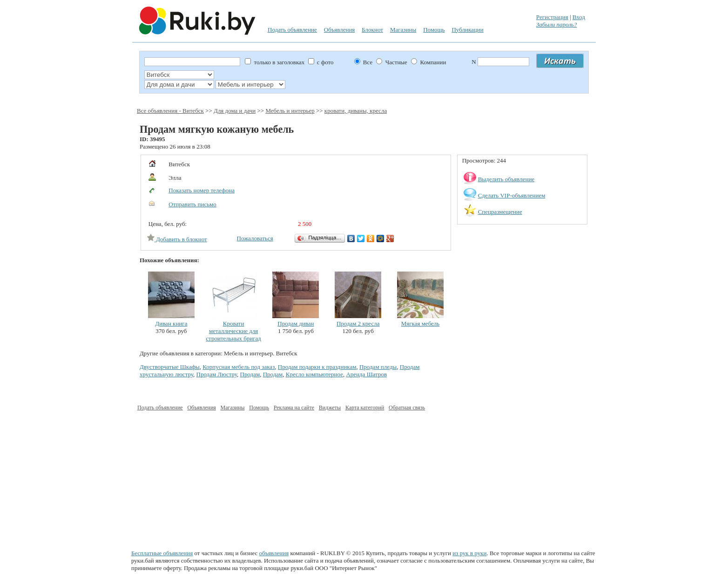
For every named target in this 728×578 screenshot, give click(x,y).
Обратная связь (407, 408)
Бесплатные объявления (162, 553)
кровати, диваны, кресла (356, 111)
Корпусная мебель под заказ (239, 367)
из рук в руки (469, 553)
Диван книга (171, 323)
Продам (250, 374)
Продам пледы (378, 367)
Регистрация (552, 17)
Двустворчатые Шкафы (170, 367)
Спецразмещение (500, 212)
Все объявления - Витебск (170, 111)
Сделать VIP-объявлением (512, 195)
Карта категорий (365, 408)
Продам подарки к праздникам (317, 367)
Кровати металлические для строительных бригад (233, 331)
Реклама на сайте (294, 408)
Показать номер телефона (202, 190)
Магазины (403, 30)
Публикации (467, 30)
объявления (274, 553)
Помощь (434, 30)
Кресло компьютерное (314, 374)
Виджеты (330, 408)
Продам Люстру (217, 374)
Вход (579, 17)
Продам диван (296, 323)
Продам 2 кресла (358, 323)
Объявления (340, 30)
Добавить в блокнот (177, 239)
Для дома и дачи (235, 111)
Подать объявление (292, 30)
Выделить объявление (506, 179)
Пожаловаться (255, 238)
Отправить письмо (192, 204)
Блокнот (372, 30)
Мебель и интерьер (290, 111)
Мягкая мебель (421, 323)
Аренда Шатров (366, 374)
